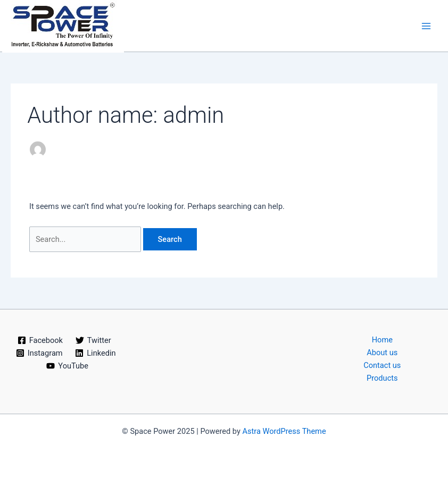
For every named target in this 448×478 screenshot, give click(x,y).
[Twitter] (93, 340)
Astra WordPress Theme (284, 431)
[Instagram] (39, 353)
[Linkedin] (95, 353)
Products (382, 378)
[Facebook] (40, 340)
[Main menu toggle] (426, 26)
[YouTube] (68, 366)
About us (382, 353)
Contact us (382, 365)
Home (382, 340)
